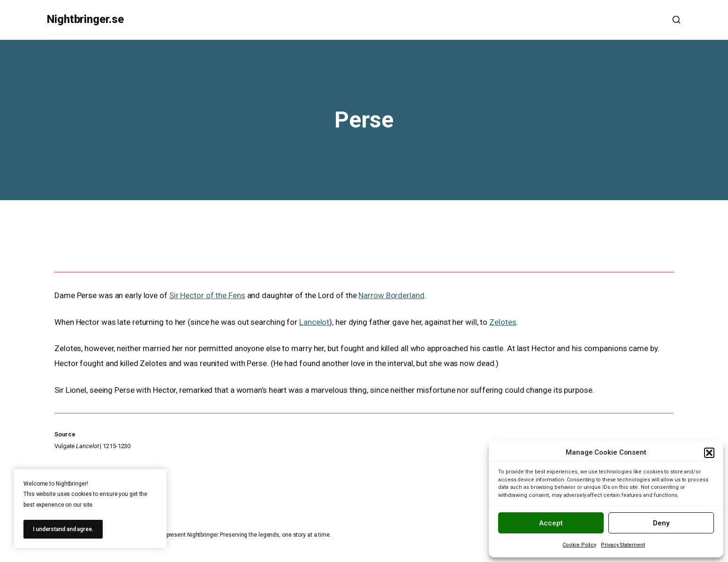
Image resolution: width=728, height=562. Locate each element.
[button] (709, 453)
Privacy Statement (623, 545)
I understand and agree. (63, 529)
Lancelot (314, 322)
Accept (551, 523)
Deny (661, 523)
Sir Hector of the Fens (207, 295)
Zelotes (503, 322)
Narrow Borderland (391, 295)
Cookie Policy (579, 545)
